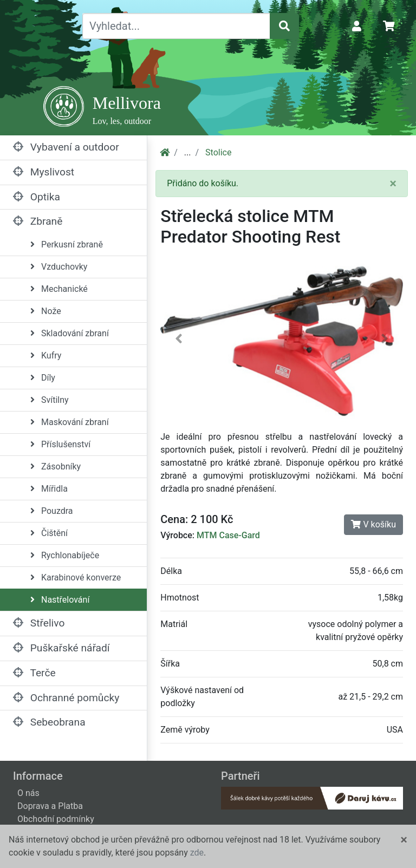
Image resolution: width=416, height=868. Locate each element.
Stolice (218, 152)
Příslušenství (60, 444)
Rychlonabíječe (65, 555)
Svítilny (50, 400)
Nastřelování (60, 600)
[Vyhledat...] (176, 26)
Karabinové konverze (76, 577)
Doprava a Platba (50, 806)
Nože (46, 311)
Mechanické (59, 289)
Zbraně (38, 221)
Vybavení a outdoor (66, 147)
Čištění (49, 533)
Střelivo (39, 623)
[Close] (393, 184)
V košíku (373, 524)
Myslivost (44, 172)
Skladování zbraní (70, 333)
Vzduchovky (59, 267)
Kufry (46, 355)
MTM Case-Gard (228, 535)
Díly (43, 378)
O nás (28, 793)
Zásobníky (56, 466)
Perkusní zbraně (67, 244)
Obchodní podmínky (56, 819)
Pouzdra (52, 511)
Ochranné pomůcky (66, 698)
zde (197, 853)
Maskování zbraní (70, 422)
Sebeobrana (49, 722)
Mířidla (49, 489)
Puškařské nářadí (61, 648)
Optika (37, 197)
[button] (178, 341)
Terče (34, 673)
